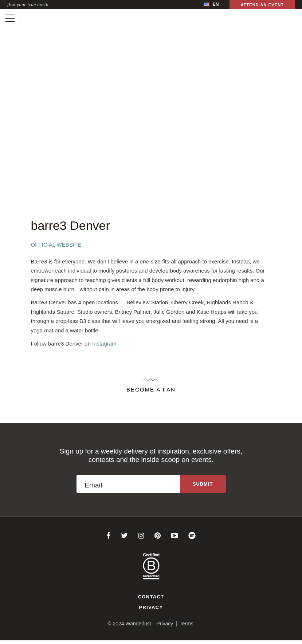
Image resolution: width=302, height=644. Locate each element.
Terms (187, 624)
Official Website (56, 245)
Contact (151, 597)
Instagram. (105, 344)
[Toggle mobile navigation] (10, 18)
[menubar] (211, 5)
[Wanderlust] (28, 18)
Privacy (151, 607)
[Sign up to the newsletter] (203, 484)
